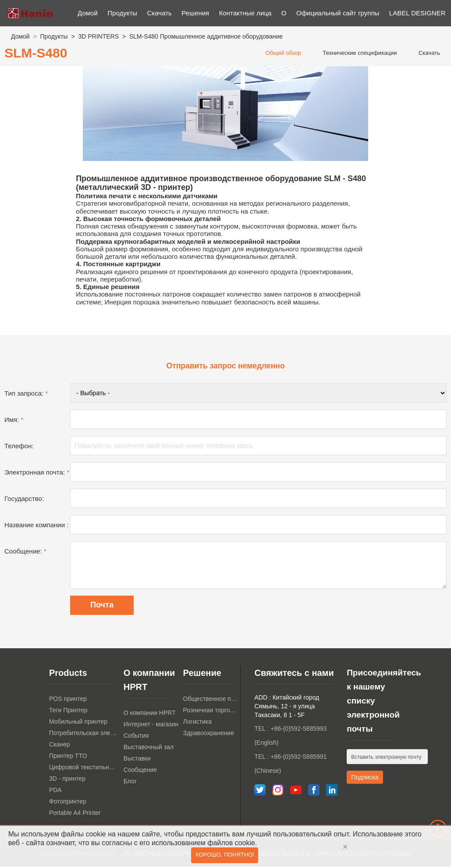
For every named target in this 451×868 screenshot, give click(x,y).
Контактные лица (245, 13)
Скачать (160, 13)
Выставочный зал (149, 749)
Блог (130, 783)
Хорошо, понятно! (225, 856)
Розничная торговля (211, 712)
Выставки (137, 760)
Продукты (122, 13)
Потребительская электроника (84, 735)
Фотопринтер (68, 803)
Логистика (197, 723)
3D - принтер (67, 780)
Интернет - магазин (151, 726)
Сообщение (140, 772)
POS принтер (68, 700)
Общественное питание (211, 700)
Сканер (60, 746)
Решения (195, 13)
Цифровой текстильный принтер (84, 769)
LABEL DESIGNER (417, 13)
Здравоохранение (209, 735)
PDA (55, 792)
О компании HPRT (150, 714)
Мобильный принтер (78, 723)
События (136, 737)
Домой (88, 13)
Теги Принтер (68, 712)
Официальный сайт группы (338, 13)
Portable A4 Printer (75, 814)
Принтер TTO (68, 757)
